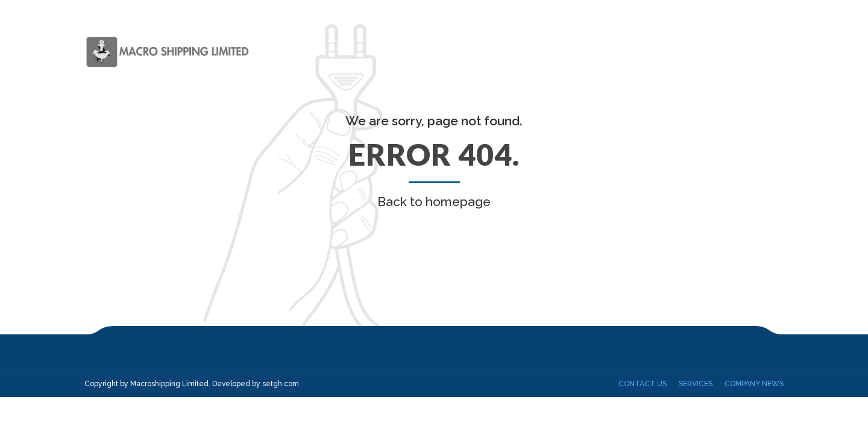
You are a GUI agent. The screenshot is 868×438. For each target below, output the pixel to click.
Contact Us (756, 52)
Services (565, 52)
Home (453, 52)
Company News (754, 384)
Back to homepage (434, 202)
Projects (688, 52)
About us (506, 52)
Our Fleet (625, 52)
